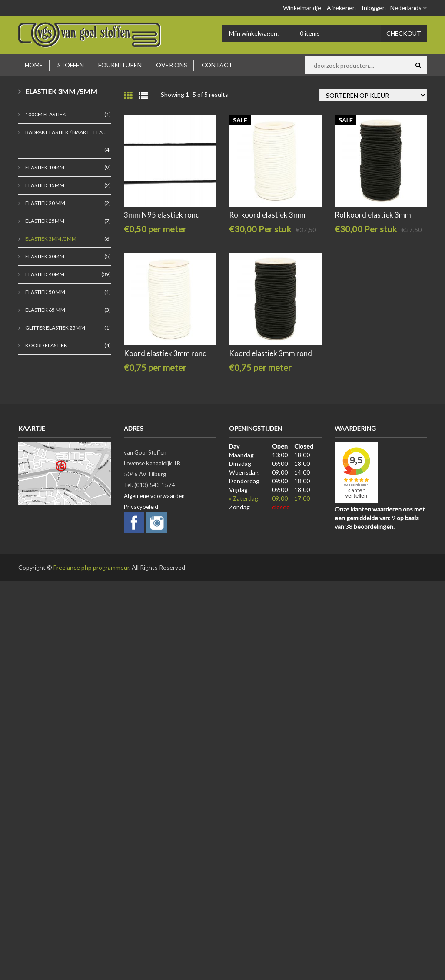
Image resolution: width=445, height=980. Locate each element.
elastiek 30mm (44, 256)
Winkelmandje (302, 8)
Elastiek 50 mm (45, 292)
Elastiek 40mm (44, 274)
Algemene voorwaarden (154, 496)
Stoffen (71, 65)
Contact (217, 65)
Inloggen (374, 8)
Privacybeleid (141, 507)
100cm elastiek (45, 114)
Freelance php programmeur (91, 567)
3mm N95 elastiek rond (162, 215)
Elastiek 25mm (44, 221)
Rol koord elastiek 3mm (267, 215)
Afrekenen (341, 8)
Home (34, 65)
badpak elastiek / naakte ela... (65, 132)
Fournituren (120, 65)
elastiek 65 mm (45, 310)
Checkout (404, 33)
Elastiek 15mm (44, 185)
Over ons (172, 65)
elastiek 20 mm (45, 203)
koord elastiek (46, 345)
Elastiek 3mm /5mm (50, 239)
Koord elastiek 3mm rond (165, 353)
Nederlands (408, 8)
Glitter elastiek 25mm (55, 328)
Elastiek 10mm (44, 167)
